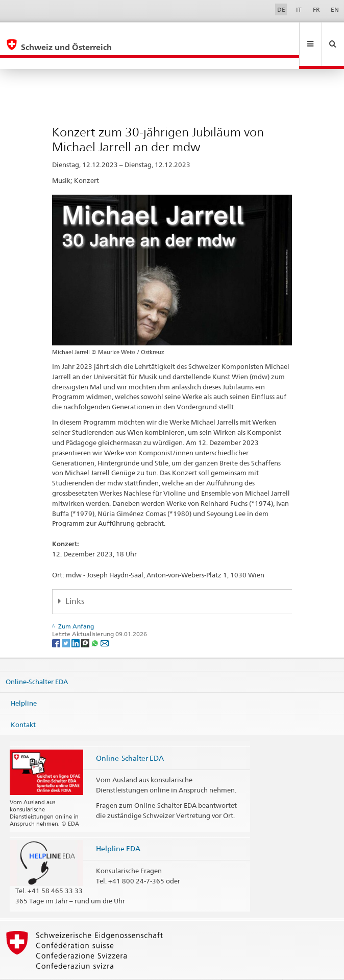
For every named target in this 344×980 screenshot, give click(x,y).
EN (335, 9)
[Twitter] (67, 621)
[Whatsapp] (96, 621)
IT (299, 9)
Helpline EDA (118, 826)
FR (316, 9)
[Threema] (86, 621)
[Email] (105, 621)
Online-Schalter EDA (37, 660)
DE (281, 9)
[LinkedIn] (76, 621)
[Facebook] (57, 621)
